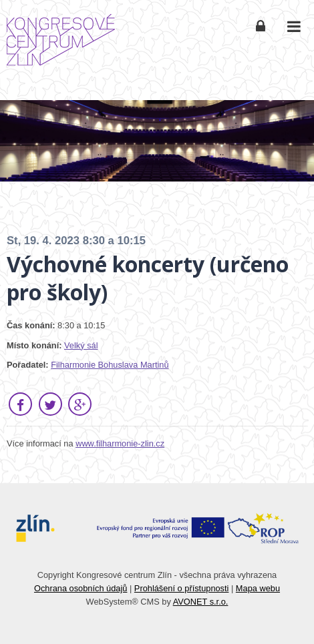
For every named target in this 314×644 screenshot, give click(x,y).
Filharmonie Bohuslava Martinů (110, 365)
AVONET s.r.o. (201, 602)
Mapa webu (258, 588)
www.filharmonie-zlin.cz (120, 443)
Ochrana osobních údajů (81, 588)
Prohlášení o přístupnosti (182, 588)
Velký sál (81, 345)
